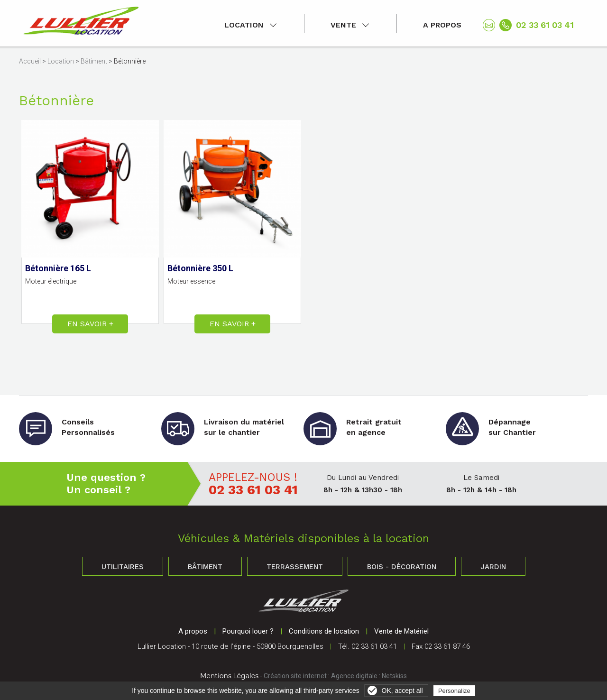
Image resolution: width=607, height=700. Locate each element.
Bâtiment (94, 61)
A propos (442, 25)
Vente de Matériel (401, 631)
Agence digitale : (356, 676)
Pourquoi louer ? (248, 631)
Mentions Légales (229, 676)
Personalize (454, 691)
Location (244, 25)
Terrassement (295, 567)
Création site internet (295, 676)
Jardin (493, 567)
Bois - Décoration (402, 567)
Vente (343, 25)
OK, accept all (402, 691)
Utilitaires (123, 567)
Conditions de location (324, 631)
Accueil (30, 61)
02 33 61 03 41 (545, 25)
